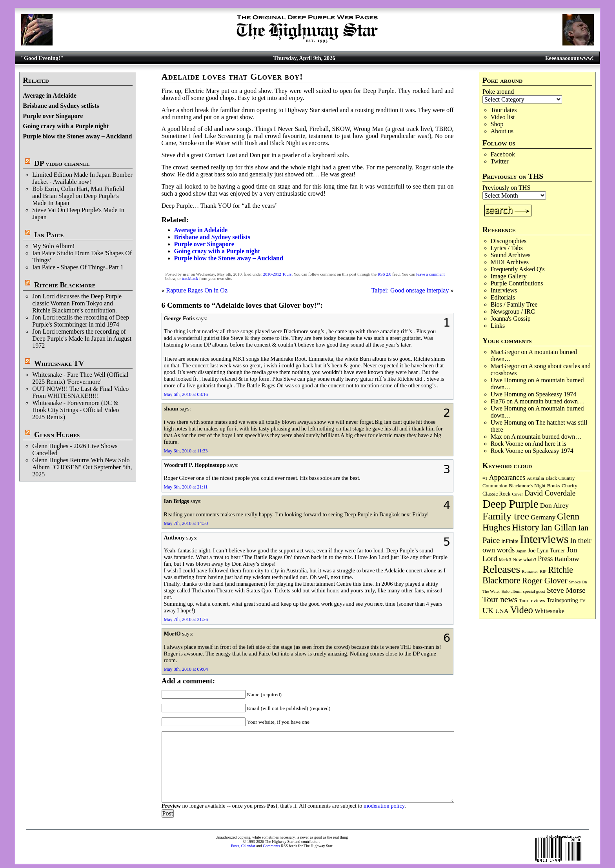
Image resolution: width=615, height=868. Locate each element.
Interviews (504, 290)
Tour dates (504, 110)
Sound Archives (511, 255)
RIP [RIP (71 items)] (543, 571)
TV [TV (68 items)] (583, 601)
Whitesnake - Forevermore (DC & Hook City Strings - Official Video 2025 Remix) (76, 410)
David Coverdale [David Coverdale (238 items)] (550, 493)
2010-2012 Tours (277, 274)
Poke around (498, 92)
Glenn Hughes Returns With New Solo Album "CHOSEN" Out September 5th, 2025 (82, 467)
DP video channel (62, 163)
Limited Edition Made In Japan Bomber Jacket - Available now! (82, 178)
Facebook (503, 154)
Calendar (248, 846)
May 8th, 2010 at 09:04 (186, 669)
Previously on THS (506, 188)
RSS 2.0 (385, 274)
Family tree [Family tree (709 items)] (506, 516)
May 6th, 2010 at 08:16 (186, 394)
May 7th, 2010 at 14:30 (186, 523)
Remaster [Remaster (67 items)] (530, 571)
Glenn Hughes (57, 435)
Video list (503, 117)
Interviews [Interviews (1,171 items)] (544, 539)
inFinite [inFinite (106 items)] (510, 541)
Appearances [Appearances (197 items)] (507, 478)
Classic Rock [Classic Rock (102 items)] (496, 494)
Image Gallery (509, 276)
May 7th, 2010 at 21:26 (186, 619)
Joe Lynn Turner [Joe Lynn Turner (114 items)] (546, 550)
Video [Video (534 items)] (522, 610)
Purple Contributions (517, 283)
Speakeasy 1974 (556, 394)
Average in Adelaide (50, 95)
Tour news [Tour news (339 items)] (500, 599)
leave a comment (430, 274)
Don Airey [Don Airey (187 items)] (554, 505)
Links (498, 326)
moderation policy (384, 806)
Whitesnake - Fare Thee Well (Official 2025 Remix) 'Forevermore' (80, 378)
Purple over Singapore (53, 116)
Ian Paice (49, 235)
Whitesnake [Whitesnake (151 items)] (549, 611)
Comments (271, 846)
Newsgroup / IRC (513, 311)
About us (502, 131)
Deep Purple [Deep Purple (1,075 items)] (510, 504)
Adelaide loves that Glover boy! (232, 77)
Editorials (503, 297)
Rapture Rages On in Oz (197, 290)
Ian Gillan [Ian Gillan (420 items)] (559, 528)
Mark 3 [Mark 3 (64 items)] (505, 560)
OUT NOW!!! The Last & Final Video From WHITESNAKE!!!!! (80, 392)
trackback (190, 279)
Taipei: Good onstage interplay (410, 290)
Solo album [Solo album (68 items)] (512, 591)
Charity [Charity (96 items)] (570, 486)
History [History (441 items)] (525, 527)
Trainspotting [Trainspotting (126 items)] (562, 600)
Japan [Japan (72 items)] (521, 551)
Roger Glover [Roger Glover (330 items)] (545, 581)
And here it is (549, 444)
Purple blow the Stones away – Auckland (77, 136)
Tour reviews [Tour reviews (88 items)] (532, 601)
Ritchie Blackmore (65, 285)
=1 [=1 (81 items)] (485, 478)
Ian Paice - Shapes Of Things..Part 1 (78, 267)
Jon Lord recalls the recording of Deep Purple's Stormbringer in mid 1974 (81, 321)
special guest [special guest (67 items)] (534, 591)
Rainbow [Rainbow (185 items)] (567, 559)
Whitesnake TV (59, 363)
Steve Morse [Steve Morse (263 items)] (566, 590)
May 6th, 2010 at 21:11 (186, 487)
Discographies (509, 241)
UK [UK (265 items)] (488, 610)
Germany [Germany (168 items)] (543, 517)
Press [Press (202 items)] (545, 559)
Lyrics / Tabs (507, 248)
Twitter (500, 161)
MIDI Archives (510, 262)
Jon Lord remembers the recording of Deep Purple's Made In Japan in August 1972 (82, 339)
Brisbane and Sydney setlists (61, 106)
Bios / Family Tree (514, 304)
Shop (497, 124)
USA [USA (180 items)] (502, 611)
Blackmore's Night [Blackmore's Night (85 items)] (527, 486)
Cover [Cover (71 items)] (517, 494)
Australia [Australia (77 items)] (535, 478)
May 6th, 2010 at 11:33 (186, 451)
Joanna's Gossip (511, 319)
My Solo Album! (53, 246)
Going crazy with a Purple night (66, 126)
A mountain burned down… (549, 401)
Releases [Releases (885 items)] (501, 569)
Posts (235, 846)
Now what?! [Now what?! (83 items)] (524, 559)
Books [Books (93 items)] (554, 486)
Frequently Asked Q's (518, 269)
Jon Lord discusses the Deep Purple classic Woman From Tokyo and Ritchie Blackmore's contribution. (77, 303)
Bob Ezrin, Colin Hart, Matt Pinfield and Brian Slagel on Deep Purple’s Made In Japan (78, 196)
